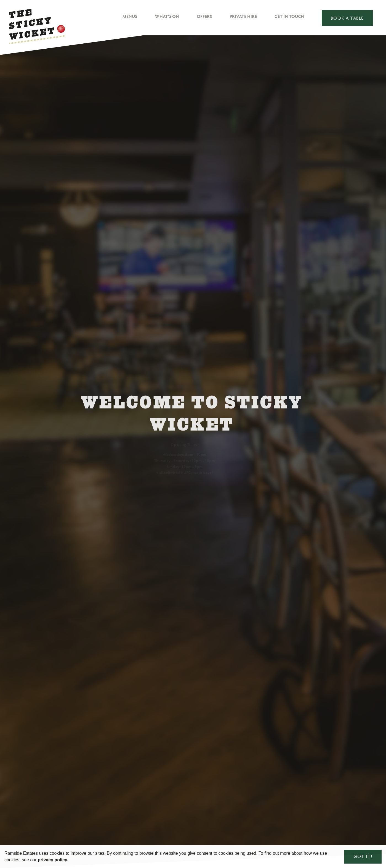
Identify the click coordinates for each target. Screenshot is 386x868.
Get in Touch (289, 16)
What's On (167, 16)
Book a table (347, 18)
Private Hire (243, 16)
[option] (193, 452)
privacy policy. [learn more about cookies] (53, 860)
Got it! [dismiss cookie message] (363, 857)
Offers (204, 16)
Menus (130, 16)
